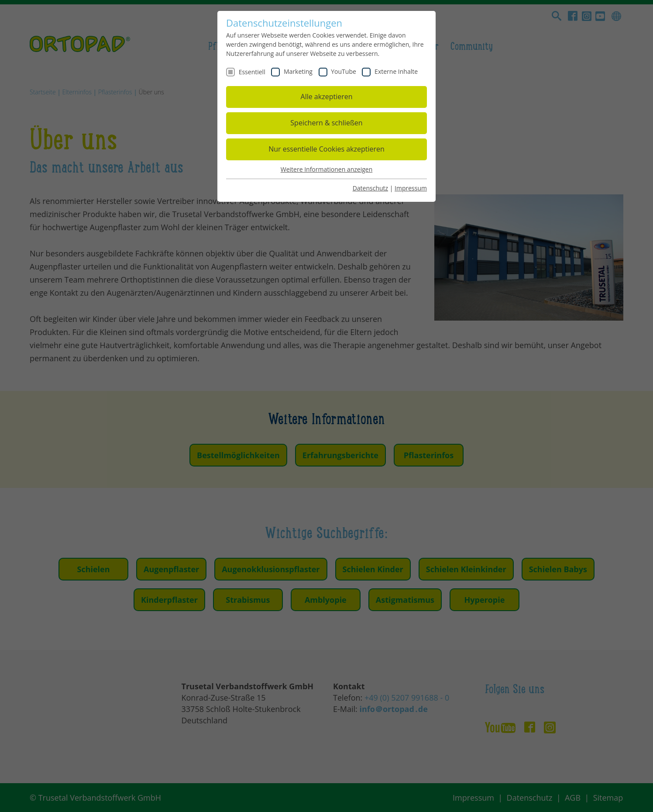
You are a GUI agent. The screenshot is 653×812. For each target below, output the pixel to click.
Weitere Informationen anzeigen (326, 169)
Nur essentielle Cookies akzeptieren (326, 149)
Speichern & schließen (326, 123)
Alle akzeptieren (327, 97)
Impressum (411, 188)
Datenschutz (370, 188)
